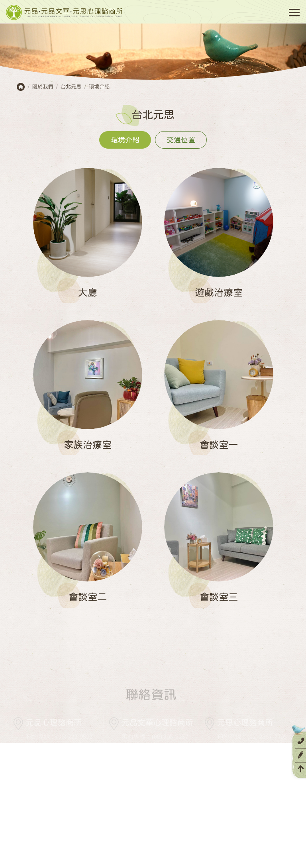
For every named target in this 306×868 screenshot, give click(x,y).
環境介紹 (99, 86)
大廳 (88, 292)
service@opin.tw (74, 757)
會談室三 (219, 597)
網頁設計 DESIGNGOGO (205, 856)
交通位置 (181, 140)
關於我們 (43, 86)
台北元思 (71, 86)
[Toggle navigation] (294, 12)
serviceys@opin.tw (244, 767)
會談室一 (219, 444)
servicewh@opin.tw (149, 757)
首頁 (21, 87)
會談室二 (88, 597)
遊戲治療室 (219, 292)
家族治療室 (88, 444)
